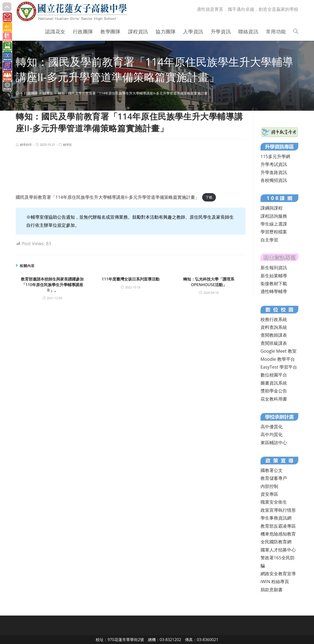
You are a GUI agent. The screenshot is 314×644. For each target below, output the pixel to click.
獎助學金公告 (274, 391)
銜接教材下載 (274, 283)
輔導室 (67, 145)
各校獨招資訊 (274, 180)
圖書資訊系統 (274, 383)
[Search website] (296, 32)
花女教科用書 (274, 399)
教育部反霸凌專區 (278, 526)
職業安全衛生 (274, 502)
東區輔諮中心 (274, 443)
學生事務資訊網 (276, 518)
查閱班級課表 (274, 343)
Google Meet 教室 (279, 351)
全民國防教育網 (276, 542)
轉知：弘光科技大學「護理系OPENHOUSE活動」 (209, 282)
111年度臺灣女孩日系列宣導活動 (131, 279)
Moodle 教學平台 (278, 359)
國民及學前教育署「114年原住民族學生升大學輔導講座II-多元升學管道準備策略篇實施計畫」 (108, 197)
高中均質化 (272, 434)
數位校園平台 (274, 375)
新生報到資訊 (274, 268)
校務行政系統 (274, 319)
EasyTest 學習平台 (279, 367)
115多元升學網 (275, 156)
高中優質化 (272, 427)
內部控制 (269, 486)
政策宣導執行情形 (278, 510)
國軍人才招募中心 (278, 550)
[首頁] (17, 93)
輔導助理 (26, 145)
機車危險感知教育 (278, 534)
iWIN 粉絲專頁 (275, 581)
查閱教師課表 (274, 335)
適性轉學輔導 (274, 291)
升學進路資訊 (274, 172)
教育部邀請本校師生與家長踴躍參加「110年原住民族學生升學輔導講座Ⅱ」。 (52, 285)
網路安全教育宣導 (278, 574)
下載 (209, 197)
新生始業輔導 (274, 276)
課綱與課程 (272, 208)
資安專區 (269, 494)
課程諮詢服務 (274, 216)
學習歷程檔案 (274, 232)
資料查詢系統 (274, 327)
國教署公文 (272, 470)
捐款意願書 (272, 590)
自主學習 (269, 240)
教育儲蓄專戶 (274, 478)
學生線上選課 (274, 224)
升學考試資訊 (274, 164)
